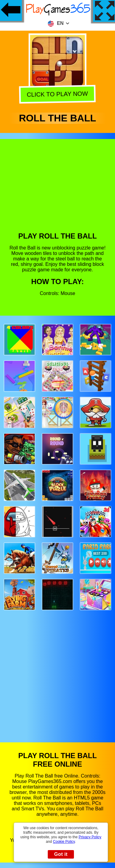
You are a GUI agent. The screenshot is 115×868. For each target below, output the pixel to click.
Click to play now (58, 94)
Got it (61, 854)
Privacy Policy (90, 837)
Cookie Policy (64, 842)
